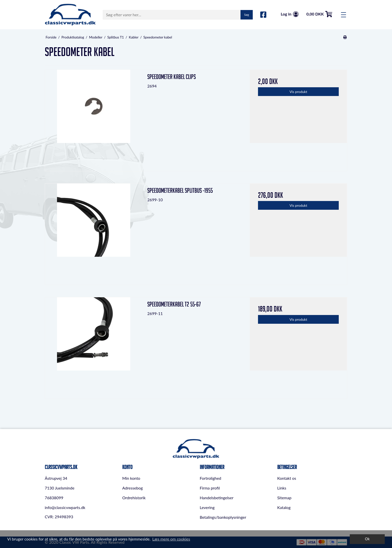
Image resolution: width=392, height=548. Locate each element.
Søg (247, 15)
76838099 (54, 498)
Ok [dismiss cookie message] (367, 539)
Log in (290, 14)
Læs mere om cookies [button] (171, 539)
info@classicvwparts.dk (65, 507)
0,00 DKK (319, 14)
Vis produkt (298, 92)
